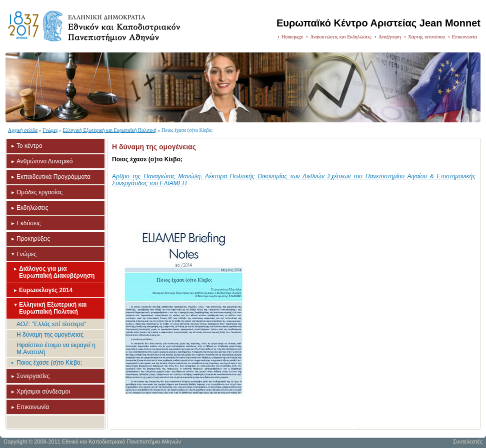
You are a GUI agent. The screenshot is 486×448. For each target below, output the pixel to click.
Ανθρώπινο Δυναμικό (44, 161)
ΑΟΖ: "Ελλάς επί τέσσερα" (51, 324)
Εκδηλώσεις (32, 208)
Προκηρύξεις (33, 239)
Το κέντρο (29, 146)
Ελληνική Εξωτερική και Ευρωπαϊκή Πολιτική (110, 130)
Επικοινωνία (464, 37)
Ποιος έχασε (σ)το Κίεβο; (49, 363)
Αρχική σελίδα (23, 130)
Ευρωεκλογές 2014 (46, 290)
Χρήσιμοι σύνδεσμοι (43, 392)
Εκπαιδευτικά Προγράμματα (53, 177)
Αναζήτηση (390, 37)
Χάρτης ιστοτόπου (426, 37)
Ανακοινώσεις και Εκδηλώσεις (341, 37)
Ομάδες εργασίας (39, 192)
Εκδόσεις (28, 223)
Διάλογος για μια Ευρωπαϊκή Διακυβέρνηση (57, 272)
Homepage (292, 37)
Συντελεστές (468, 442)
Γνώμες (50, 130)
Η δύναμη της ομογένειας (50, 335)
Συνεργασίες (33, 376)
